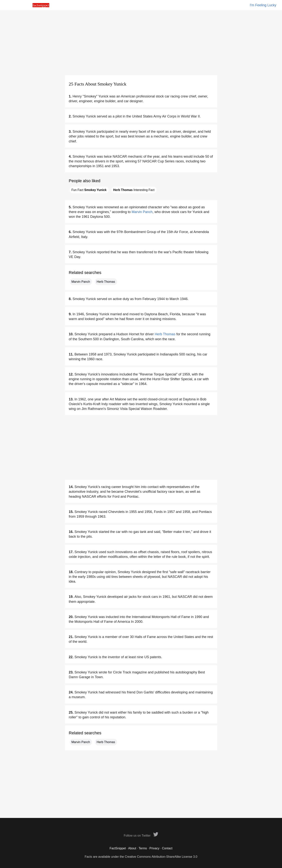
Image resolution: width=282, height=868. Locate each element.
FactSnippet (118, 848)
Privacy (154, 848)
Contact (167, 848)
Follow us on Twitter (141, 836)
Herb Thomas (106, 282)
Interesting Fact (134, 190)
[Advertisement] (141, 43)
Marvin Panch (142, 212)
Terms (143, 848)
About (132, 848)
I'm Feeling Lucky (263, 5)
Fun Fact (89, 190)
